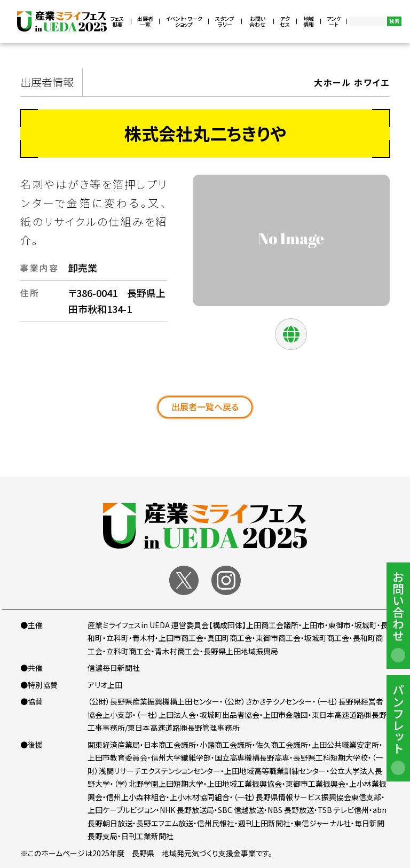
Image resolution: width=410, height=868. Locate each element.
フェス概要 (117, 22)
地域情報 (309, 22)
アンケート (334, 22)
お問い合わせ (257, 22)
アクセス (285, 22)
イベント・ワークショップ (184, 22)
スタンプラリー (225, 22)
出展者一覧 (145, 22)
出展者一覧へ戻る (205, 406)
